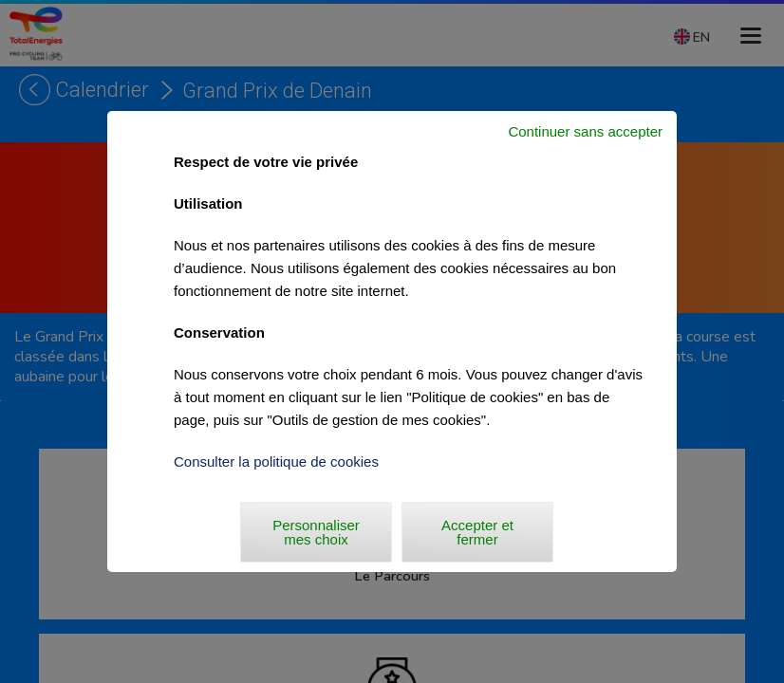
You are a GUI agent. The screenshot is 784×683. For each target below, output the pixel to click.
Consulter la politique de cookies (276, 461)
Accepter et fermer (477, 532)
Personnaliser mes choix (316, 532)
